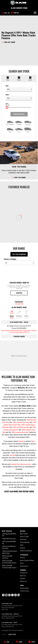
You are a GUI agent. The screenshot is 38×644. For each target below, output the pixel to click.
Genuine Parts (16, 464)
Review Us (23, 581)
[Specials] (32, 642)
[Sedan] (19, 122)
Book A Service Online (27, 560)
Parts (22, 563)
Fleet (22, 545)
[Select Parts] (26, 314)
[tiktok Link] (15, 595)
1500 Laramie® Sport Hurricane (9, 547)
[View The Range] (19, 160)
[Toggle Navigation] (35, 13)
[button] (19, 37)
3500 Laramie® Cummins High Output (9, 567)
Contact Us (24, 573)
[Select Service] (19, 314)
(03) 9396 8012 (10, 627)
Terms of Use (24, 591)
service (12, 455)
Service (22, 558)
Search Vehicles (19, 114)
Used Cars (23, 539)
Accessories (27, 464)
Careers (23, 578)
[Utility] (19, 130)
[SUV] (10, 130)
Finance (23, 548)
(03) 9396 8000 (21, 328)
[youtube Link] (6, 595)
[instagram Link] (9, 595)
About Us (23, 576)
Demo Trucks (24, 537)
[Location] (12, 314)
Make (19, 88)
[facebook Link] (3, 595)
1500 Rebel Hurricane (9, 539)
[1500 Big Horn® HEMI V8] (19, 281)
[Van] (28, 130)
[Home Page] (19, 3)
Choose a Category (19, 262)
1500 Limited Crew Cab (20, 427)
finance (21, 441)
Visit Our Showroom (19, 254)
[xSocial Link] (12, 595)
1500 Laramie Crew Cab (21, 422)
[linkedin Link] (18, 595)
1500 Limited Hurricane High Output (9, 552)
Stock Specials (25, 542)
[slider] (7, 107)
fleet (33, 441)
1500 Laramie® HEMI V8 (9, 543)
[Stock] (6, 642)
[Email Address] (19, 332)
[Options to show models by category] (19, 263)
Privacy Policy (24, 588)
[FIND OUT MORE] (8, 42)
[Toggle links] (9, 634)
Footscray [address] (19, 302)
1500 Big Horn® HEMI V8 (9, 535)
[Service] (19, 642)
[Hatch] (10, 122)
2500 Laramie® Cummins (7, 557)
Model (19, 97)
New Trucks (24, 534)
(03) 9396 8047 (10, 618)
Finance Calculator (26, 551)
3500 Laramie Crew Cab (20, 432)
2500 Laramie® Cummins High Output (9, 562)
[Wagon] (28, 122)
